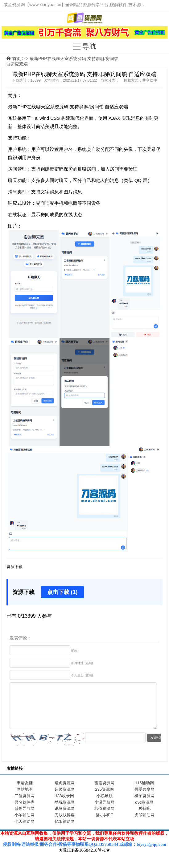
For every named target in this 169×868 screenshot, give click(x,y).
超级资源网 (65, 799)
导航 (84, 46)
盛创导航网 (25, 818)
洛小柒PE (105, 824)
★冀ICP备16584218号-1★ (85, 859)
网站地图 (25, 799)
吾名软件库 (25, 811)
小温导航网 (104, 811)
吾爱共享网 (144, 799)
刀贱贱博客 (65, 824)
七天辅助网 (25, 831)
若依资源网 (104, 818)
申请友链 (25, 792)
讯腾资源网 (65, 818)
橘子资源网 (144, 805)
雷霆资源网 (104, 792)
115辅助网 (144, 792)
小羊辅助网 (25, 824)
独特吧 (144, 818)
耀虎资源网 (65, 792)
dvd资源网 (144, 811)
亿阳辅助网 (65, 831)
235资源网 (104, 799)
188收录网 (65, 805)
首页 (17, 59)
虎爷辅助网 (144, 824)
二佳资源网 (25, 805)
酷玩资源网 (65, 811)
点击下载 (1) (62, 592)
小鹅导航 (105, 805)
